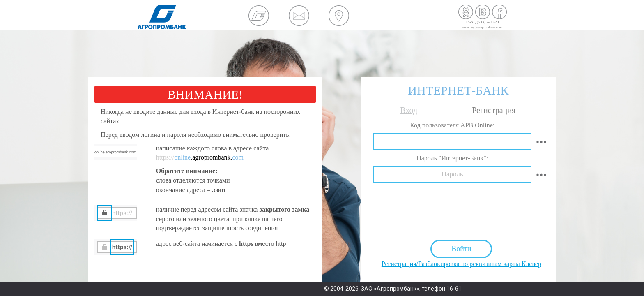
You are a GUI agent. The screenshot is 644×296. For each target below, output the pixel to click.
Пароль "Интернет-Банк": (452, 158)
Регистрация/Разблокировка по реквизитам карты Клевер (461, 264)
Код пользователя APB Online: (452, 125)
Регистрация (494, 110)
